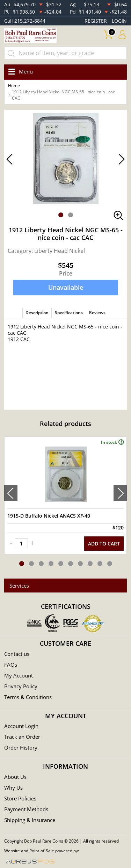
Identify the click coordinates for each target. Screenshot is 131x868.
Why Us (13, 788)
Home (14, 86)
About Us (15, 777)
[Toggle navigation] (19, 72)
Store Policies (20, 798)
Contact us (17, 654)
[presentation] (11, 493)
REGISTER (96, 21)
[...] (65, 53)
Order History (21, 747)
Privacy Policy (21, 686)
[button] (61, 215)
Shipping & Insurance (30, 820)
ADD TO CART (104, 544)
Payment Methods (26, 809)
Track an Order (22, 737)
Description (37, 313)
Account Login (21, 726)
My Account (19, 675)
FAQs (11, 665)
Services (19, 586)
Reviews (97, 313)
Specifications (69, 313)
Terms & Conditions (28, 697)
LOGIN (119, 21)
